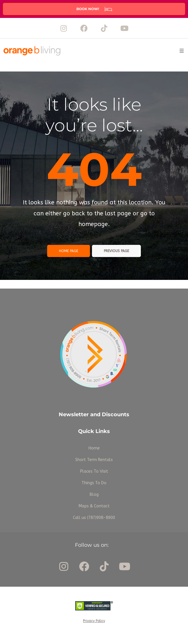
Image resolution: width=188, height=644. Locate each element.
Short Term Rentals (94, 460)
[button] (94, 9)
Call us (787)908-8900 (94, 518)
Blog (94, 495)
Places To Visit (94, 471)
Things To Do (94, 483)
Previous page (116, 251)
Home (94, 448)
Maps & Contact (94, 506)
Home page (69, 251)
